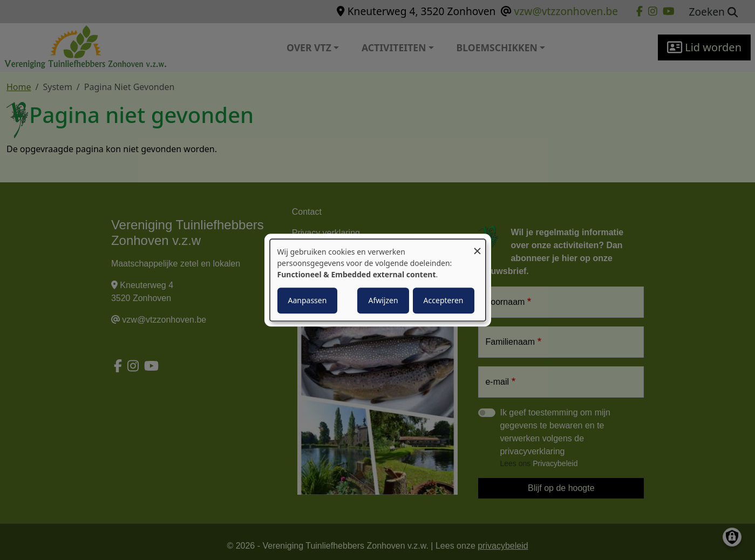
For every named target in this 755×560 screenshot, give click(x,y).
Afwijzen (383, 300)
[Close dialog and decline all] (478, 246)
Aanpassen (308, 300)
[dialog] (378, 280)
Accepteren (444, 300)
